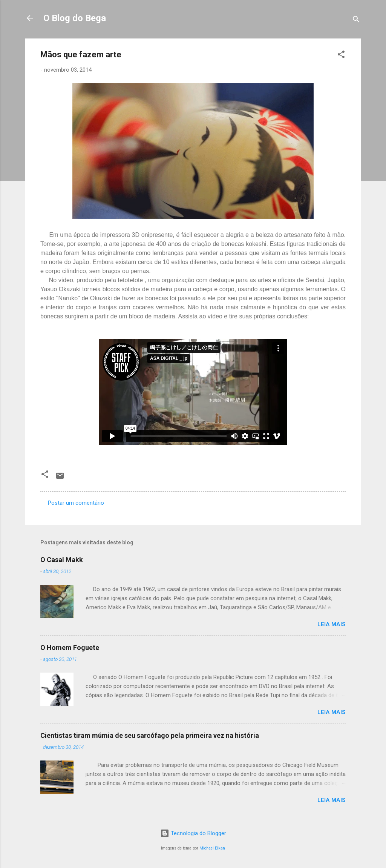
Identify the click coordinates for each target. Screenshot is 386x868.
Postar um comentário (76, 503)
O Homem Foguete (70, 648)
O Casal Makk (62, 560)
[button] (341, 56)
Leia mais (332, 624)
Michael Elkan (212, 848)
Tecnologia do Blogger (193, 833)
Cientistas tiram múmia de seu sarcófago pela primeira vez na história (150, 735)
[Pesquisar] (356, 21)
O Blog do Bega (75, 18)
